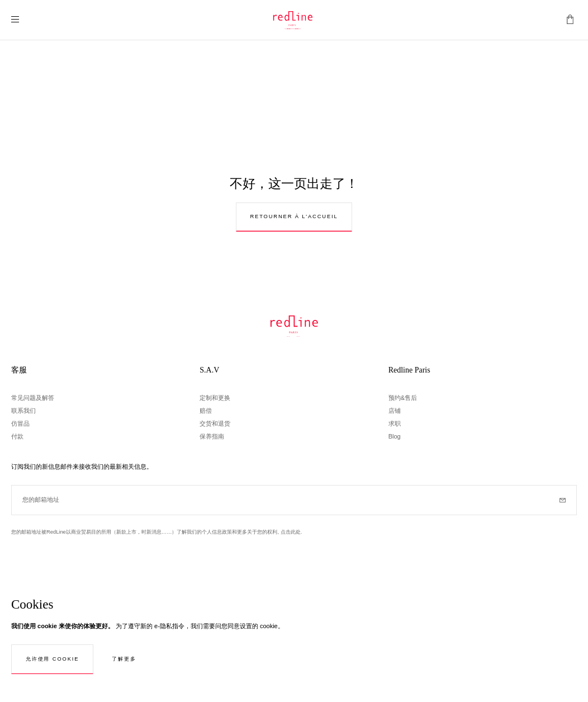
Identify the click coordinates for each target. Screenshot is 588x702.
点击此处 (291, 532)
